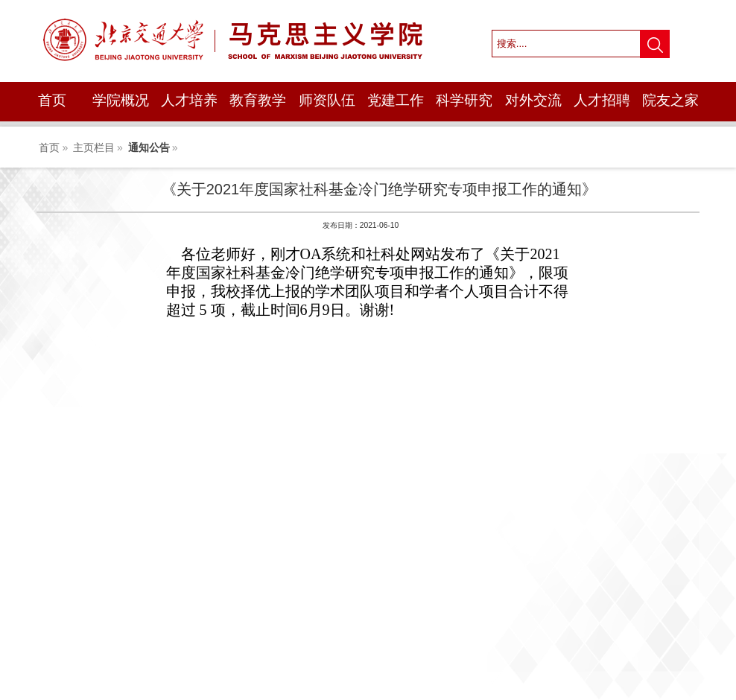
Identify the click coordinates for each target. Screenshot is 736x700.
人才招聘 (602, 100)
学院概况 (121, 100)
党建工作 (396, 100)
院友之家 (670, 100)
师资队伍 (327, 100)
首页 (52, 100)
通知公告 (149, 147)
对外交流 (533, 100)
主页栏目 (94, 147)
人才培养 (189, 100)
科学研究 (464, 100)
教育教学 (258, 100)
